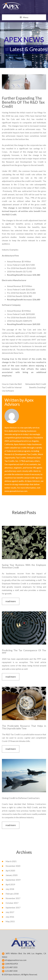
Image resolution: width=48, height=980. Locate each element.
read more (11, 601)
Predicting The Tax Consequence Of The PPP (24, 652)
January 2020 (12, 875)
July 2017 (10, 912)
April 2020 (10, 871)
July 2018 (10, 889)
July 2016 (10, 917)
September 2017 (13, 907)
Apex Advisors (19, 402)
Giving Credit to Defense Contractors (21, 798)
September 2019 (13, 880)
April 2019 (10, 884)
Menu (26, 17)
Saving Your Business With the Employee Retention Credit (24, 566)
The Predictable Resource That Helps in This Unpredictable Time (24, 727)
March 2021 (11, 861)
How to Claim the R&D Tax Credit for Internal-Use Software (12, 387)
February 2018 (12, 894)
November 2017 (13, 898)
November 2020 (13, 866)
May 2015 (10, 921)
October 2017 (12, 903)
